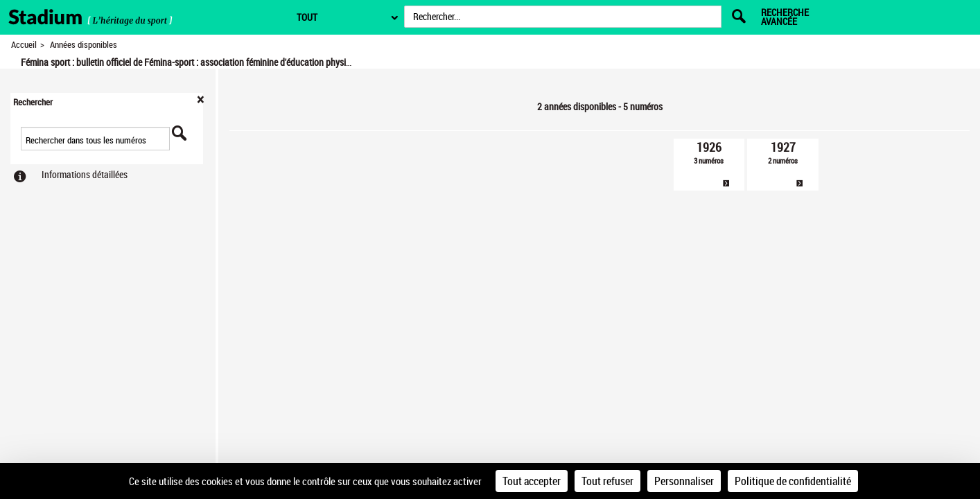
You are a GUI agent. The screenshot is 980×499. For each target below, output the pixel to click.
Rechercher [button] (33, 102)
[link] (709, 165)
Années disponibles (84, 45)
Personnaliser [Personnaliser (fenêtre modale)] (684, 481)
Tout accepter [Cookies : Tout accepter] (532, 481)
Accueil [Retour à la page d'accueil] (24, 45)
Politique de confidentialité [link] (793, 481)
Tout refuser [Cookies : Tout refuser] (607, 481)
